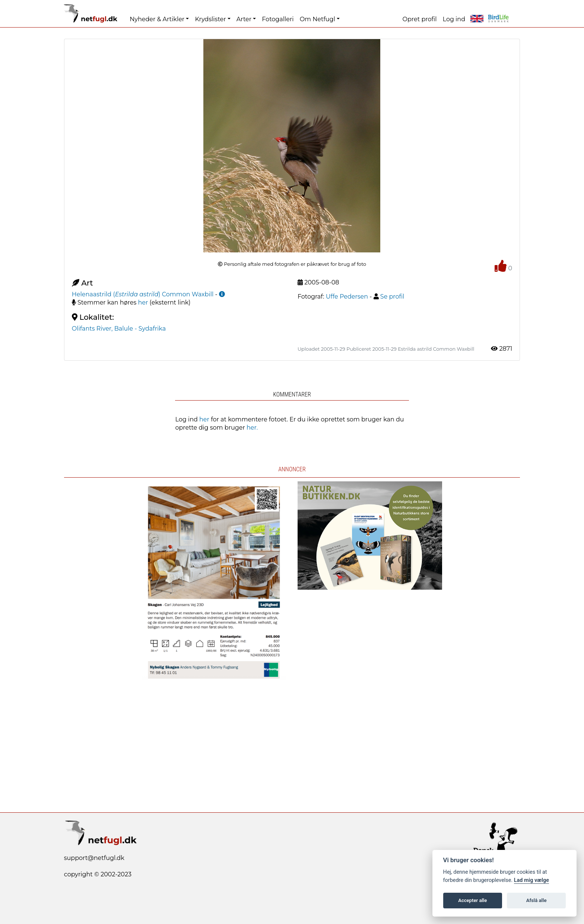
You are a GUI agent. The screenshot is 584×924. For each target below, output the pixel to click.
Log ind (454, 19)
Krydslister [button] (210, 19)
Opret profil (420, 19)
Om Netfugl (318, 19)
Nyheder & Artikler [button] (157, 19)
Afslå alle (537, 900)
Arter (244, 19)
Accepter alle (472, 900)
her (143, 302)
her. (252, 428)
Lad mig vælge (531, 880)
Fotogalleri (278, 19)
